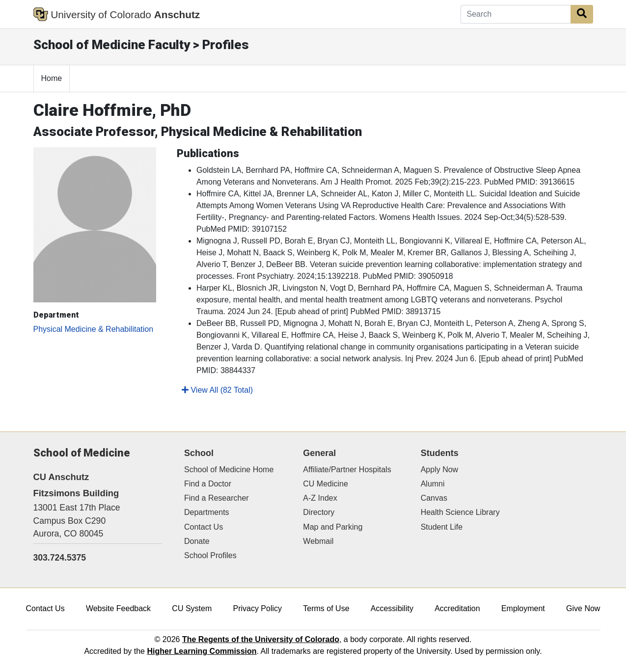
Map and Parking (333, 527)
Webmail (318, 541)
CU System (192, 608)
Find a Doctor (208, 484)
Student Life (442, 527)
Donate (197, 541)
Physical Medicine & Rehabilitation (94, 329)
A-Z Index (320, 498)
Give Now (583, 608)
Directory (319, 512)
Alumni (433, 484)
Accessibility (392, 608)
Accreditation (457, 608)
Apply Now (439, 470)
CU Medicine (326, 484)
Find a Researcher (217, 498)
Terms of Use (326, 608)
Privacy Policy (257, 608)
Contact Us (204, 527)
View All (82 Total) (217, 390)
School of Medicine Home (229, 470)
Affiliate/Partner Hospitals (347, 470)
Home (52, 78)
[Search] (516, 14)
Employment (523, 608)
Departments (207, 512)
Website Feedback (118, 608)
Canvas (434, 498)
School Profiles (210, 555)
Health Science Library (460, 512)
